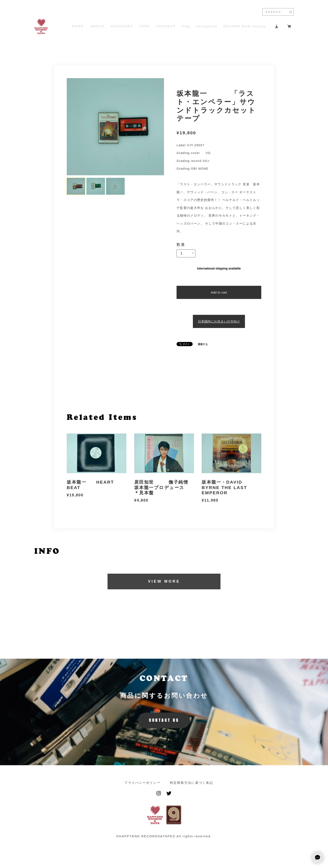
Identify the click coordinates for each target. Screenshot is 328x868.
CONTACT (166, 26)
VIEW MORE (164, 581)
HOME (78, 26)
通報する (203, 344)
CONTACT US (164, 720)
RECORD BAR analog (244, 26)
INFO (144, 26)
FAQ (186, 26)
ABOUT (97, 26)
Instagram (207, 26)
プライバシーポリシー (142, 783)
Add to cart (219, 292)
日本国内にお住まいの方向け (219, 321)
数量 (181, 245)
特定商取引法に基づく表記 (192, 783)
